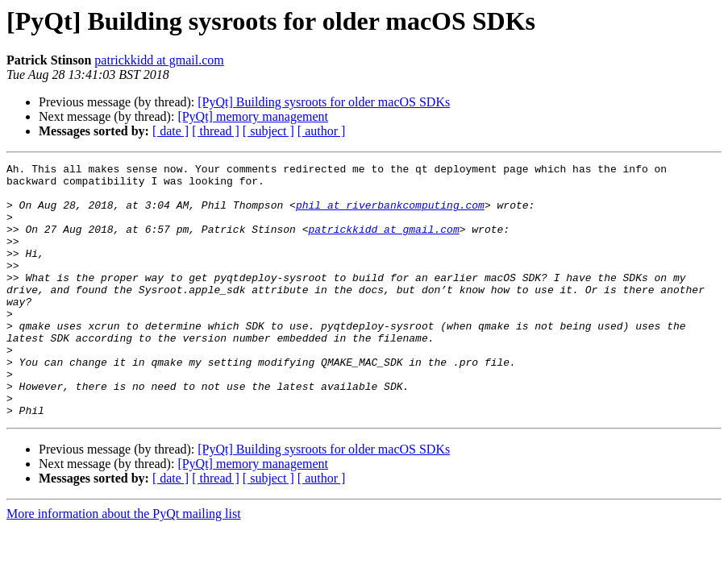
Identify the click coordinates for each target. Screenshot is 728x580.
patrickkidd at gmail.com (159, 60)
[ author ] (322, 131)
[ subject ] (268, 131)
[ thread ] (216, 131)
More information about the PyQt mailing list (124, 564)
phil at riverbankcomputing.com (390, 214)
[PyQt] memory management (253, 116)
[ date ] (171, 131)
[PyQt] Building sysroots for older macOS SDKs (324, 102)
